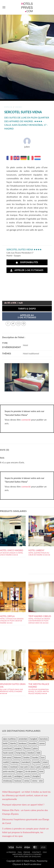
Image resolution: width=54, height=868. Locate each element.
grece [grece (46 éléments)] (35, 748)
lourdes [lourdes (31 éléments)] (35, 757)
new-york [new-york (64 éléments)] (24, 767)
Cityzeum (17, 864)
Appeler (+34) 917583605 (27, 270)
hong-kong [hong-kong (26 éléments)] (20, 753)
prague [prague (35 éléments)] (20, 771)
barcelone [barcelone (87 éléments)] (44, 739)
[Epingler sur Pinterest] (24, 324)
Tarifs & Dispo (27, 309)
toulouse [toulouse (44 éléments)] (18, 781)
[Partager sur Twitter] (13, 324)
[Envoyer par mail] (18, 324)
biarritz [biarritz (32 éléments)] (13, 743)
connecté (26, 420)
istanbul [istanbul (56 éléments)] (31, 753)
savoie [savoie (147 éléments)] (27, 776)
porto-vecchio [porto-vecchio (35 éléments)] (9, 771)
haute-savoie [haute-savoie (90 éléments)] (8, 753)
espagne (8, 107)
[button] (4, 7)
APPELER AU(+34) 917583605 (27, 316)
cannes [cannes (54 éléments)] (42, 743)
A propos (11, 852)
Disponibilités (27, 262)
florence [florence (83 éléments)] (27, 748)
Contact (37, 852)
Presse (27, 852)
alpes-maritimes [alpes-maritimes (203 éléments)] (9, 739)
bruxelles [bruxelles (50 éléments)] (33, 743)
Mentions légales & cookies (27, 854)
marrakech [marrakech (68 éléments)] (26, 762)
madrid (18, 107)
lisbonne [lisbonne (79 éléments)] (17, 757)
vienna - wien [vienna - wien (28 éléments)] (37, 781)
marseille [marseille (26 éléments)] (37, 762)
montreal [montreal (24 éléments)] (14, 767)
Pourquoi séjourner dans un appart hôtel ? (23, 804)
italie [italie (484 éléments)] (39, 753)
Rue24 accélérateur (33, 864)
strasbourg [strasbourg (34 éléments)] (7, 781)
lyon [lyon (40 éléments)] (43, 757)
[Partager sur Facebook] (8, 324)
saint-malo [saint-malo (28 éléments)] (7, 776)
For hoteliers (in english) (27, 856)
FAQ (20, 852)
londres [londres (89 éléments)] (27, 757)
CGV (45, 852)
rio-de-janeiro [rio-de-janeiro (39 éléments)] (31, 771)
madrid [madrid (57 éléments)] (6, 762)
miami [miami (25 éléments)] (45, 762)
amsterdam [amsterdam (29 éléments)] (23, 739)
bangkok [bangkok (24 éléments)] (34, 739)
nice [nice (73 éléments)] (32, 767)
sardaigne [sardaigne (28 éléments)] (18, 776)
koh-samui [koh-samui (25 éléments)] (7, 757)
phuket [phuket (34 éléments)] (46, 767)
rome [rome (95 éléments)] (41, 771)
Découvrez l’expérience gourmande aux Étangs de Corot (26, 821)
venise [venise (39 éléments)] (27, 781)
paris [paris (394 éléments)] (39, 767)
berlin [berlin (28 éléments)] (5, 743)
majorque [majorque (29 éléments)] (15, 762)
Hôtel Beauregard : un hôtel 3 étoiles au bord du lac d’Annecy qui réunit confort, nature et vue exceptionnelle (26, 795)
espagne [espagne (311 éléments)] (18, 748)
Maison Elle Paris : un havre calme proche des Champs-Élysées (25, 812)
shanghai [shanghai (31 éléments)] (36, 776)
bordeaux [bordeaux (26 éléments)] (23, 743)
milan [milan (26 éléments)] (5, 767)
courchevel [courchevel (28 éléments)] (7, 748)
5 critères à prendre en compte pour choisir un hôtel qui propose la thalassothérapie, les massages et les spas (25, 832)
